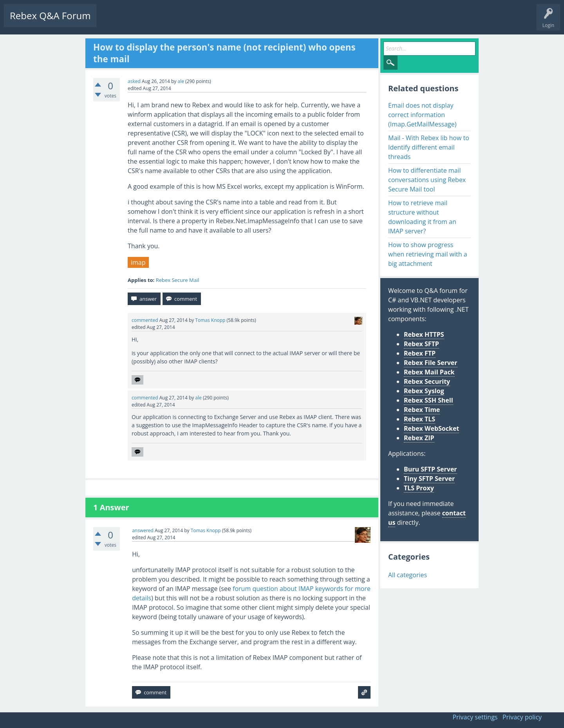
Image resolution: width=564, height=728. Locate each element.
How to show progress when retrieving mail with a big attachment (428, 254)
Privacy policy (522, 717)
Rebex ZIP (419, 438)
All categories (408, 575)
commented (145, 320)
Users (202, 22)
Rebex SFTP (421, 344)
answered (143, 530)
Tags (178, 22)
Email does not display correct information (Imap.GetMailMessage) (422, 115)
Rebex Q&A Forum (50, 15)
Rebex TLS (419, 419)
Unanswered (147, 22)
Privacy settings (475, 717)
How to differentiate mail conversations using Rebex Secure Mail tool (427, 180)
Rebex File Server (431, 363)
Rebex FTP (420, 353)
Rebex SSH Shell (428, 400)
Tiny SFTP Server (429, 479)
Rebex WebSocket (431, 428)
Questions (114, 22)
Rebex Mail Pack (429, 372)
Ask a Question (236, 22)
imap (138, 262)
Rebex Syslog (424, 391)
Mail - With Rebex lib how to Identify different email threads (429, 147)
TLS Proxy (419, 488)
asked (134, 81)
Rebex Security (427, 381)
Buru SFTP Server (430, 469)
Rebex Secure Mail (178, 280)
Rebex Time (422, 410)
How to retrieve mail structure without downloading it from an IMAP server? (422, 217)
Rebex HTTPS (424, 334)
